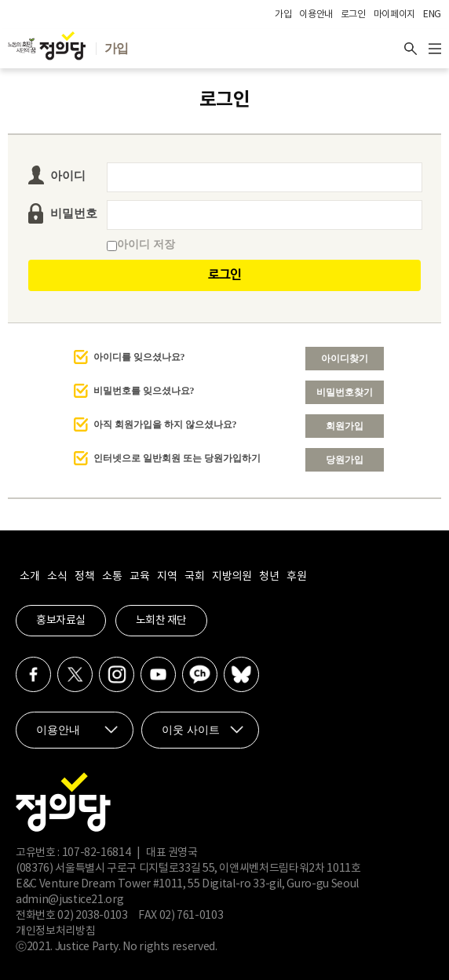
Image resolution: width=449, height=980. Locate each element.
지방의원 (232, 577)
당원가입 (345, 460)
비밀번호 (74, 213)
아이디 (68, 176)
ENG (432, 15)
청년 (269, 577)
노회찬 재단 (161, 621)
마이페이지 (394, 15)
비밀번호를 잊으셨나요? (144, 391)
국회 (194, 577)
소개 (29, 577)
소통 (112, 577)
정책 (84, 577)
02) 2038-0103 (92, 916)
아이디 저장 (141, 244)
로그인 (353, 15)
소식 (57, 577)
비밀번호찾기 (345, 392)
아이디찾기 (345, 359)
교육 (139, 577)
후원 (296, 577)
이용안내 (316, 15)
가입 (283, 15)
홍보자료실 (61, 621)
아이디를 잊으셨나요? (139, 357)
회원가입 (345, 426)
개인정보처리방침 (55, 931)
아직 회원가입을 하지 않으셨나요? (165, 424)
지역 (167, 577)
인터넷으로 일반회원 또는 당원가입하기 (177, 458)
